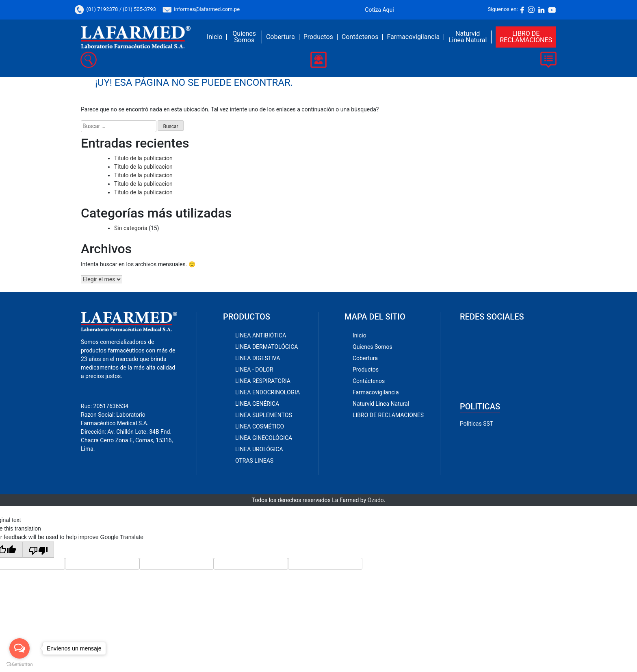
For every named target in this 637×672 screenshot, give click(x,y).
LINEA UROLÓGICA (259, 449)
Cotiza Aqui (379, 10)
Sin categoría (131, 228)
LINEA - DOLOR (254, 370)
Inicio (214, 37)
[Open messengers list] (19, 648)
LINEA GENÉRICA (257, 404)
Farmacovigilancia (413, 37)
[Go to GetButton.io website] (19, 664)
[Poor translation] (38, 550)
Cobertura (281, 37)
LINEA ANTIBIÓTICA (261, 335)
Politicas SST (477, 424)
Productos (318, 37)
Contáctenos (360, 37)
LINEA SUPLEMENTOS (264, 415)
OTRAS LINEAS (254, 461)
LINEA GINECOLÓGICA (264, 438)
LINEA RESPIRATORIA (263, 381)
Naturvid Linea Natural (468, 37)
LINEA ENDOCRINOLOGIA (268, 392)
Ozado (376, 500)
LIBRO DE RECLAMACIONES (526, 37)
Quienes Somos (244, 37)
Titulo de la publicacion (143, 158)
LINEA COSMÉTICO (260, 426)
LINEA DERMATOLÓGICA (266, 347)
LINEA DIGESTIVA (258, 358)
